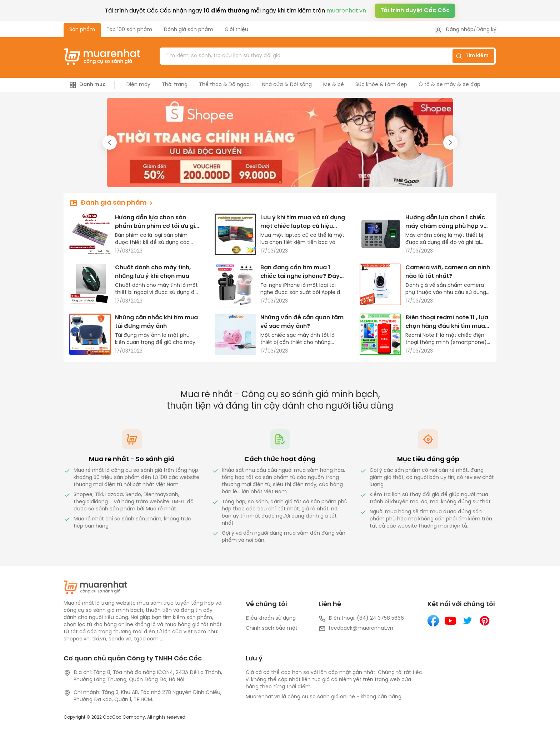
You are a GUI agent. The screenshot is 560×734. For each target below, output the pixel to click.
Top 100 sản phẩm (129, 30)
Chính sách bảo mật (272, 628)
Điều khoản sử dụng (271, 618)
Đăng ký (486, 30)
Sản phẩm (82, 30)
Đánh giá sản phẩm (188, 30)
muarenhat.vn (346, 11)
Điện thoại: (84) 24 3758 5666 (361, 619)
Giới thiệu (236, 30)
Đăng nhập (460, 30)
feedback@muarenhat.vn (356, 629)
